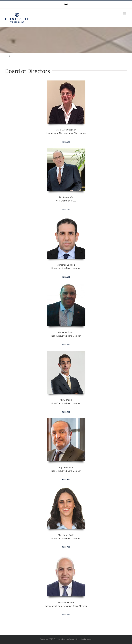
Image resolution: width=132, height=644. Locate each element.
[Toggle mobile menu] (125, 14)
